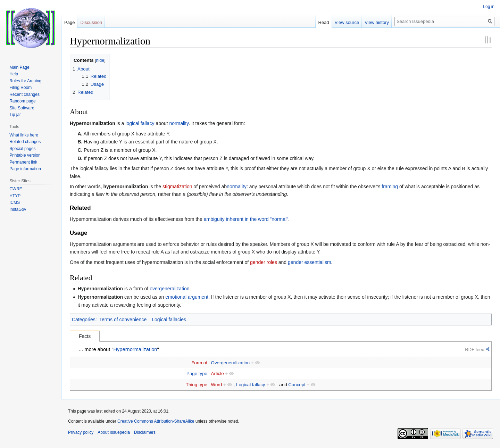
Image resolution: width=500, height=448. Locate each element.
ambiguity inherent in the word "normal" (246, 219)
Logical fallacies (169, 320)
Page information (25, 169)
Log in (489, 7)
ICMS (15, 202)
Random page (22, 101)
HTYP (15, 196)
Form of (199, 363)
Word (217, 385)
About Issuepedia (114, 432)
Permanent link (23, 162)
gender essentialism (310, 262)
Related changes (25, 142)
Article (218, 374)
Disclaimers (145, 432)
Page (69, 22)
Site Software (22, 108)
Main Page (19, 67)
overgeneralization (169, 289)
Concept (297, 385)
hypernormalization (126, 186)
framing (390, 186)
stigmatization (177, 186)
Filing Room (20, 88)
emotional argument (187, 297)
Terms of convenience (123, 320)
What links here (24, 135)
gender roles (264, 262)
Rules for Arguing (25, 81)
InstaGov (18, 209)
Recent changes (24, 94)
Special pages (22, 149)
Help (14, 74)
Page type (197, 374)
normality (179, 123)
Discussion (91, 22)
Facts (85, 336)
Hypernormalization (93, 123)
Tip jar (15, 115)
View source (347, 22)
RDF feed (475, 350)
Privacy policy (81, 432)
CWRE (16, 189)
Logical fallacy (251, 385)
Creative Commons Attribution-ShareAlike (156, 421)
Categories (84, 320)
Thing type (197, 385)
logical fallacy (140, 123)
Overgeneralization (231, 363)
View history (377, 22)
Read (324, 22)
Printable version (25, 155)
